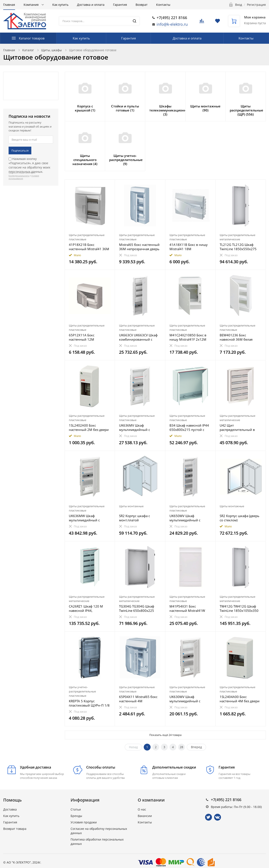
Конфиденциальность (19, 176)
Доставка (10, 809)
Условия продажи (84, 822)
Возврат (142, 5)
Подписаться (20, 150)
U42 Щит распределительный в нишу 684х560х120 (237, 427)
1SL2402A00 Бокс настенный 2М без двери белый (89, 427)
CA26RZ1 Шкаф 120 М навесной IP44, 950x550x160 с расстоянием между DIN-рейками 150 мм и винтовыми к (88, 608)
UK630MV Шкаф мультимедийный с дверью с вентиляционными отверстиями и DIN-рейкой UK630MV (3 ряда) (190, 699)
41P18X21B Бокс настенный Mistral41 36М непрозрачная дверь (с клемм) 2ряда (89, 247)
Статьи (76, 809)
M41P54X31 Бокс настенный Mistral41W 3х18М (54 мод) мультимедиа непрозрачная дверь (187, 608)
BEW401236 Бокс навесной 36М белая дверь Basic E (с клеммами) (241, 337)
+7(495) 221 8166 (172, 18)
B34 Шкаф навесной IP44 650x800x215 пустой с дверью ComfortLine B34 (189, 427)
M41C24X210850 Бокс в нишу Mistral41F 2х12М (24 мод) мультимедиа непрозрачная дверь (188, 337)
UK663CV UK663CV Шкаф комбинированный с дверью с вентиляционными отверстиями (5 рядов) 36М (138, 337)
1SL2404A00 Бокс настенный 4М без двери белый (240, 699)
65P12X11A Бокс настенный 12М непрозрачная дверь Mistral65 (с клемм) (85, 337)
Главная (9, 5)
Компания (32, 5)
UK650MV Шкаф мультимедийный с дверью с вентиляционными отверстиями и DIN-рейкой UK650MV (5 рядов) (185, 518)
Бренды (76, 816)
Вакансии (145, 816)
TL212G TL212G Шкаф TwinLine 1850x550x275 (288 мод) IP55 (238, 247)
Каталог (28, 50)
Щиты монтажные (131, 506)
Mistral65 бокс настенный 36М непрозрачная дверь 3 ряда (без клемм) (139, 247)
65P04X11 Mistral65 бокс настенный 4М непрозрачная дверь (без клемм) (139, 699)
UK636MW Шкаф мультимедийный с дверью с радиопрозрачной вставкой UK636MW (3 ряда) (86, 518)
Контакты (163, 5)
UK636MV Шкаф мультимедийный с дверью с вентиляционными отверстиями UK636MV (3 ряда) (139, 427)
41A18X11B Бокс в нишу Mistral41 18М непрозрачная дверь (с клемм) (189, 247)
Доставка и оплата (91, 5)
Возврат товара (15, 829)
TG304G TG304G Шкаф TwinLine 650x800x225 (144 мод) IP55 (137, 608)
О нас (142, 809)
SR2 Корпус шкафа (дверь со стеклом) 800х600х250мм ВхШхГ (240, 518)
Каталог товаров (32, 38)
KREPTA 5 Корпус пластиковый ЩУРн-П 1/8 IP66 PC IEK (89, 703)
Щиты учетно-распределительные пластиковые (82, 691)
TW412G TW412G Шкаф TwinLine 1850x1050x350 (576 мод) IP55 (239, 608)
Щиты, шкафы (51, 50)
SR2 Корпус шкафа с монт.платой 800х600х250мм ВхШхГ (138, 518)
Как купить (60, 5)
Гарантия (120, 5)
